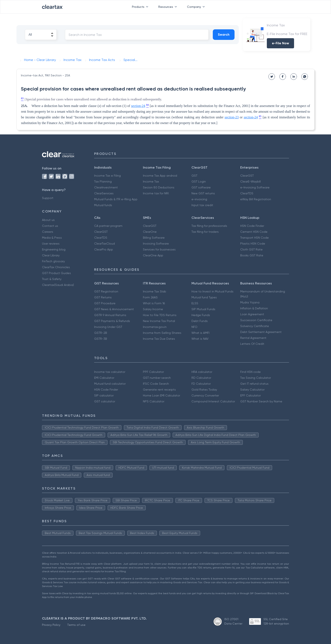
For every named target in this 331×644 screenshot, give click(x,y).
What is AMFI (200, 333)
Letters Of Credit (252, 344)
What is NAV (200, 339)
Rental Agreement (253, 338)
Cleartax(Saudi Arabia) (58, 285)
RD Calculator (201, 378)
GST (194, 176)
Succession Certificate (256, 320)
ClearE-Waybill (250, 181)
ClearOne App (153, 255)
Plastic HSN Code (253, 244)
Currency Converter (205, 395)
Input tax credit (202, 205)
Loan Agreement (252, 314)
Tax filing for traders (205, 232)
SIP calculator (104, 395)
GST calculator (105, 401)
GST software (201, 187)
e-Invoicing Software (255, 187)
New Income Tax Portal (159, 321)
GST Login (199, 181)
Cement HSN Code (254, 232)
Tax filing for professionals (209, 226)
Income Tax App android (160, 176)
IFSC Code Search (156, 384)
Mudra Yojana (250, 302)
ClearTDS (247, 193)
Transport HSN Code (254, 238)
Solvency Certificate (255, 326)
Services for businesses (159, 249)
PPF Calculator (153, 372)
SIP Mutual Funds (203, 309)
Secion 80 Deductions (159, 187)
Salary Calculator (252, 390)
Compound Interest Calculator (213, 401)
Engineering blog (54, 249)
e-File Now (280, 43)
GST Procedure (105, 303)
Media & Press (52, 238)
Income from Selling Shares (162, 333)
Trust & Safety (52, 279)
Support (48, 198)
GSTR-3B (101, 339)
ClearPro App (104, 249)
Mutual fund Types (204, 297)
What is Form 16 (154, 303)
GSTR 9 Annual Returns (110, 315)
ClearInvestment (106, 187)
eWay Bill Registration (256, 199)
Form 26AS (150, 297)
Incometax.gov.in (155, 327)
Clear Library (51, 255)
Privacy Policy (51, 625)
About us (48, 220)
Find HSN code (250, 372)
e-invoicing (199, 199)
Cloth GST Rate (251, 249)
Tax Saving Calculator (256, 378)
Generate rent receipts (159, 390)
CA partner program (108, 226)
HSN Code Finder (252, 226)
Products (141, 7)
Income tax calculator (110, 372)
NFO (194, 327)
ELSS (195, 303)
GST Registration (106, 291)
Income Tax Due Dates (159, 339)
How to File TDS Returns (160, 315)
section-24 (138, 106)
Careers (48, 232)
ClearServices (104, 193)
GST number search (157, 378)
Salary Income (153, 309)
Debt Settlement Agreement (261, 332)
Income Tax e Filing (107, 176)
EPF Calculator (250, 395)
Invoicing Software (156, 244)
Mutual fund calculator (110, 384)
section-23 (232, 117)
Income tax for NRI (156, 193)
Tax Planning (103, 181)
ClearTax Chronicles (56, 267)
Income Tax (151, 181)
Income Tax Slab (155, 291)
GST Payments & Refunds (112, 321)
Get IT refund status (254, 384)
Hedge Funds (201, 315)
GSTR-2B (101, 333)
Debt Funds (200, 321)
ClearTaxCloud (104, 244)
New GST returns (203, 193)
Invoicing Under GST (108, 327)
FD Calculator (201, 384)
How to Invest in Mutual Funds (212, 291)
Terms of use (76, 625)
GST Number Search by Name (261, 401)
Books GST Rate (252, 255)
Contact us (50, 226)
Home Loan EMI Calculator (161, 395)
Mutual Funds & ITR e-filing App (116, 199)
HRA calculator (202, 372)
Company (197, 7)
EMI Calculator (104, 378)
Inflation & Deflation (254, 308)
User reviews (51, 244)
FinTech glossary (53, 261)
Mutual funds (103, 205)
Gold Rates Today (204, 390)
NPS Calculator (154, 401)
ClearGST (247, 176)
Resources (168, 7)
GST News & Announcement (114, 309)
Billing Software (154, 238)
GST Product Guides (56, 273)
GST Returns (103, 297)
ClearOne (150, 232)
